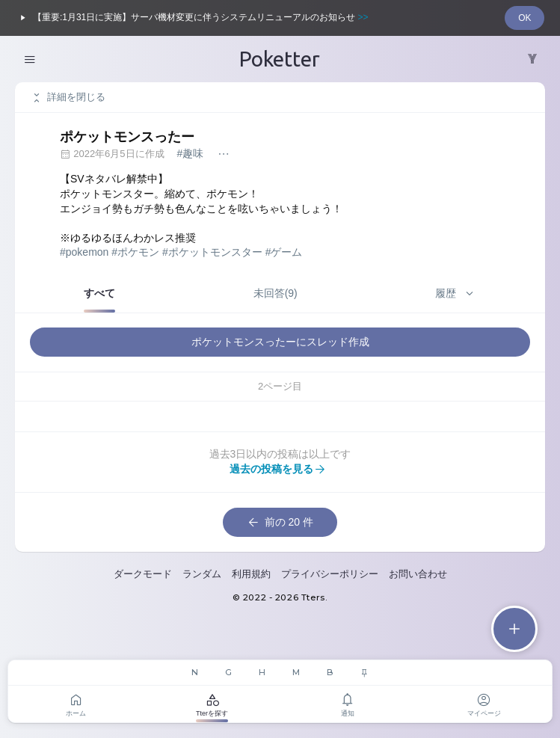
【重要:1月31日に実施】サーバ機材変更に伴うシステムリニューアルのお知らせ (192, 18)
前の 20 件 (280, 523)
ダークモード (143, 574)
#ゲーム (284, 252)
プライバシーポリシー (330, 574)
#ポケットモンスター (212, 252)
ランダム (202, 574)
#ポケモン (135, 252)
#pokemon (84, 252)
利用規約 (251, 574)
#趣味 (190, 153)
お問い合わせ (418, 574)
